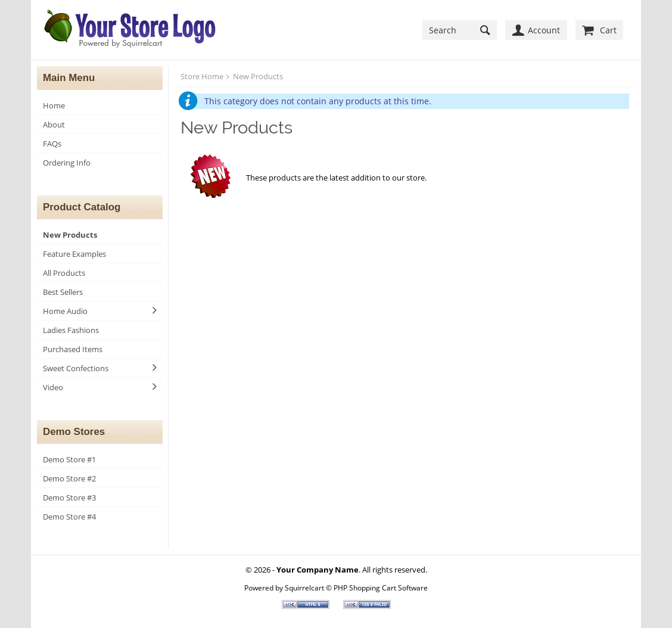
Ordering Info (67, 163)
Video (53, 387)
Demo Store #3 (69, 498)
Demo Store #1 (69, 459)
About (54, 125)
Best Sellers (63, 292)
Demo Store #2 (69, 478)
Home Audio (65, 311)
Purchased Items (73, 349)
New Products (70, 235)
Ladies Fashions (71, 330)
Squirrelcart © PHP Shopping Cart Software (356, 587)
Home (54, 105)
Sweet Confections (76, 368)
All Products (64, 273)
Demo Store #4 (69, 517)
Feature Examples (74, 254)
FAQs (52, 144)
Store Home (202, 76)
